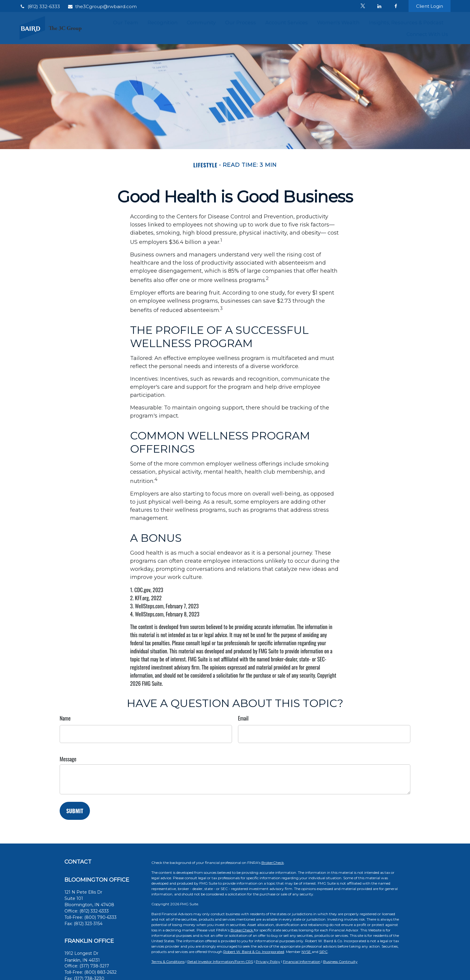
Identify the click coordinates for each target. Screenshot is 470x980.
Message (68, 759)
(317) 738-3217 (94, 966)
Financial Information (302, 962)
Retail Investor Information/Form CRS (220, 962)
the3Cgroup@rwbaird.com (102, 6)
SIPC (323, 952)
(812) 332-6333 (40, 6)
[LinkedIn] (379, 6)
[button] (126, 22)
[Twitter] (363, 6)
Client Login (430, 6)
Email (243, 718)
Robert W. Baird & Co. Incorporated (254, 952)
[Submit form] (75, 811)
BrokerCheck (273, 863)
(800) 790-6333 (100, 917)
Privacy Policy (268, 962)
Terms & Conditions (168, 962)
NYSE (307, 952)
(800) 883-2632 (100, 972)
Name (65, 718)
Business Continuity (340, 962)
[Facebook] (396, 6)
